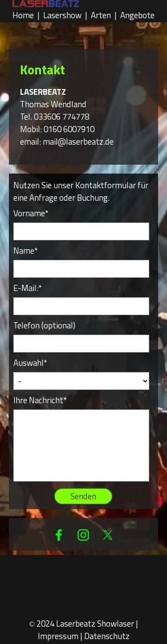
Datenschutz (107, 636)
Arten (101, 15)
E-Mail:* (28, 288)
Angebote (137, 15)
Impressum (58, 636)
